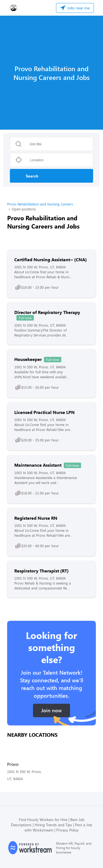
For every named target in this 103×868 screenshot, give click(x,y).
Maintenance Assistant (38, 465)
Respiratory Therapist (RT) (41, 571)
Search (32, 176)
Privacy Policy (67, 830)
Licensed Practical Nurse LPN (44, 412)
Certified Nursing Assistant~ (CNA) (51, 259)
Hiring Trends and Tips (53, 825)
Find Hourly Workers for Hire (43, 820)
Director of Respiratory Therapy (47, 312)
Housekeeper (28, 359)
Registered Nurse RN (36, 518)
